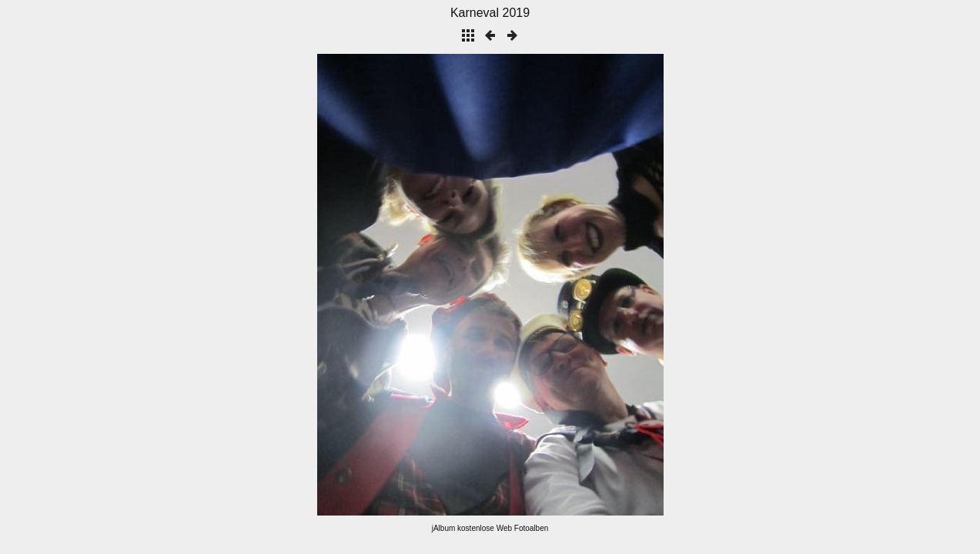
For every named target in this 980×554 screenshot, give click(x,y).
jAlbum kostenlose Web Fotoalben (490, 528)
